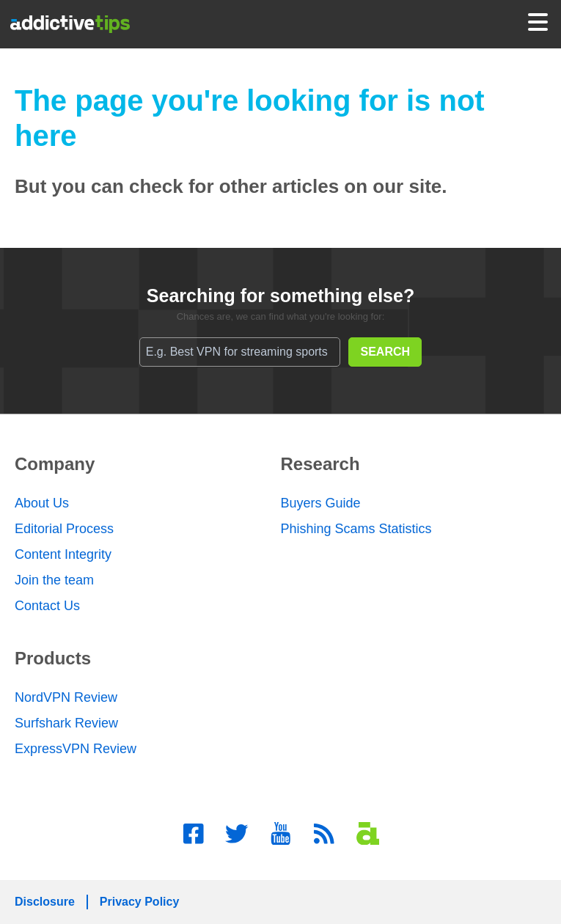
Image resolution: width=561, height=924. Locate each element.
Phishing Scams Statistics (356, 529)
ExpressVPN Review (76, 749)
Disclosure (45, 902)
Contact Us (47, 606)
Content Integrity (63, 554)
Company (55, 464)
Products (53, 658)
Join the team (54, 580)
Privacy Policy (140, 902)
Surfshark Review (66, 723)
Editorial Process (64, 529)
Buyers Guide (321, 503)
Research (320, 464)
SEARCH (386, 352)
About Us (42, 503)
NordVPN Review (66, 697)
